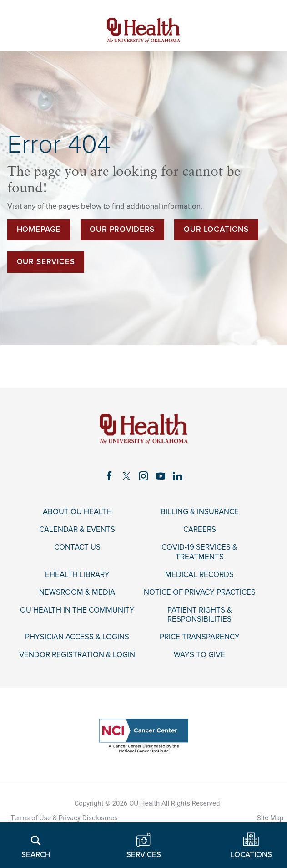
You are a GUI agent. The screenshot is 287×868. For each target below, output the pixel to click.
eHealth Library (77, 575)
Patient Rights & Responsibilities (200, 615)
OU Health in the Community (77, 610)
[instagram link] (143, 476)
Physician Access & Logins (77, 637)
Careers (200, 530)
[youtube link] (160, 476)
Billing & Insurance (200, 512)
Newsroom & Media (77, 592)
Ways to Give (199, 655)
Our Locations (216, 230)
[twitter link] (126, 476)
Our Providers (122, 230)
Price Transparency (200, 637)
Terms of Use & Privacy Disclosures (64, 818)
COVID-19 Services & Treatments (199, 552)
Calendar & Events (77, 530)
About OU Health (77, 512)
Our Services (46, 262)
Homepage (39, 230)
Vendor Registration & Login (77, 655)
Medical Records (199, 575)
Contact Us (77, 547)
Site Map (270, 818)
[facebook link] (109, 476)
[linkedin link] (178, 476)
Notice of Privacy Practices (200, 592)
